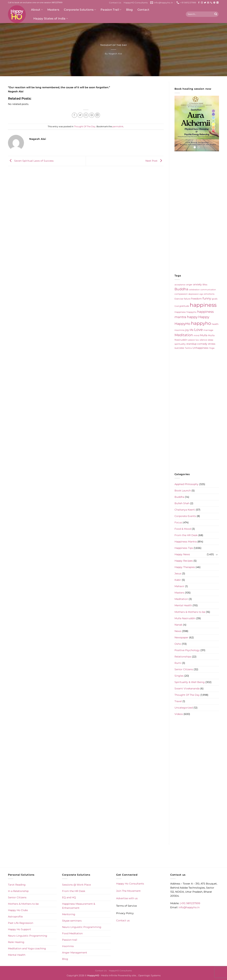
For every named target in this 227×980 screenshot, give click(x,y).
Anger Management (75, 953)
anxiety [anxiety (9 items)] (197, 284)
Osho (178, 644)
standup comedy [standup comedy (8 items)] (197, 344)
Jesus (178, 573)
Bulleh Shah (182, 503)
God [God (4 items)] (177, 306)
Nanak (178, 625)
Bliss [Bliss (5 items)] (205, 285)
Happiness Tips (184, 548)
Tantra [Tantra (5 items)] (188, 348)
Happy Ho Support (20, 929)
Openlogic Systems (149, 975)
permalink (118, 127)
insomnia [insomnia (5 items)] (179, 330)
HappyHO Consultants (136, 3)
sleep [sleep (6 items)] (210, 340)
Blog (129, 10)
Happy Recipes (184, 561)
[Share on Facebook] (74, 115)
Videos (179, 714)
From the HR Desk (186, 535)
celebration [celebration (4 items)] (194, 290)
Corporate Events (185, 516)
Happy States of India (51, 19)
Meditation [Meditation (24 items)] (184, 335)
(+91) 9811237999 (190, 903)
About (37, 10)
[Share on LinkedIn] (98, 115)
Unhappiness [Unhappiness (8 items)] (200, 348)
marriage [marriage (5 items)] (208, 330)
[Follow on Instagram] (202, 3)
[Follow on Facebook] (199, 3)
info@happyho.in (189, 907)
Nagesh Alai (115, 54)
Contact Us (115, 3)
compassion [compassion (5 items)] (181, 294)
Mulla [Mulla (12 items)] (204, 335)
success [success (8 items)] (179, 348)
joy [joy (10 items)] (187, 330)
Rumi (178, 663)
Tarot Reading (17, 885)
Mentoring (69, 914)
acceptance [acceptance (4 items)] (180, 285)
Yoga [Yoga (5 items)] (212, 348)
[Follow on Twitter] (205, 3)
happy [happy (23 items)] (192, 317)
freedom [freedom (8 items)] (196, 299)
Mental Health (183, 605)
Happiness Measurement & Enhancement (79, 906)
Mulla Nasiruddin (185, 618)
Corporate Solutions (80, 10)
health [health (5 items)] (215, 324)
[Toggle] (217, 555)
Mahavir (179, 586)
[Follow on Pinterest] (214, 3)
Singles (179, 676)
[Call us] (211, 3)
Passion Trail (111, 10)
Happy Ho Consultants (130, 884)
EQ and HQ (69, 897)
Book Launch (183, 491)
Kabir (178, 580)
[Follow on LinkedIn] (218, 3)
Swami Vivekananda (187, 688)
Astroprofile (15, 917)
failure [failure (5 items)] (187, 299)
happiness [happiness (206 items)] (203, 305)
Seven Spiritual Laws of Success (31, 161)
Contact (143, 10)
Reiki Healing (16, 942)
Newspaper (181, 637)
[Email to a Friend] (86, 115)
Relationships (183, 657)
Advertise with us (127, 898)
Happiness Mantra (186, 542)
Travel (178, 701)
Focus (178, 522)
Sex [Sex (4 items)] (197, 340)
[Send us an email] (208, 3)
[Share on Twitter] (80, 115)
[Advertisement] (197, 212)
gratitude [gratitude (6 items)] (184, 306)
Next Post (155, 161)
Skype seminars (72, 921)
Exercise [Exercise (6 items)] (179, 299)
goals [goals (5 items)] (215, 299)
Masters (53, 10)
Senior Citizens (184, 669)
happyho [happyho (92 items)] (201, 323)
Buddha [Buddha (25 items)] (181, 289)
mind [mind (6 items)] (196, 335)
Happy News (182, 554)
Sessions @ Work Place (76, 885)
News (178, 631)
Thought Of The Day (113, 45)
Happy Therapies (185, 567)
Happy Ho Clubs (18, 910)
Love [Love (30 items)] (198, 330)
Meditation (181, 599)
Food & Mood (183, 529)
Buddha (179, 497)
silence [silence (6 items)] (203, 340)
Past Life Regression (21, 923)
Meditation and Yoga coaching (27, 948)
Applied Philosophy (186, 484)
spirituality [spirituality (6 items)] (180, 344)
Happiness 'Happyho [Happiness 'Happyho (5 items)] (186, 312)
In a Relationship (18, 891)
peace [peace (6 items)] (192, 340)
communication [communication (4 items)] (208, 290)
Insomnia (68, 946)
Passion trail (70, 940)
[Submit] (216, 14)
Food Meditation (72, 933)
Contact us (123, 920)
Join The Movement (128, 891)
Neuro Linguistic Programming (28, 936)
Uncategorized (184, 708)
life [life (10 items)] (192, 330)
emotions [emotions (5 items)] (209, 294)
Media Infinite (109, 975)
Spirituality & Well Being (190, 682)
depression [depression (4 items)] (194, 294)
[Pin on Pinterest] (92, 115)
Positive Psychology (187, 650)
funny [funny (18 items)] (207, 298)
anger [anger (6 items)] (189, 285)
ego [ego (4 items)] (201, 294)
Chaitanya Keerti (185, 510)
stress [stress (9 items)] (212, 344)
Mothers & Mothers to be (190, 612)
